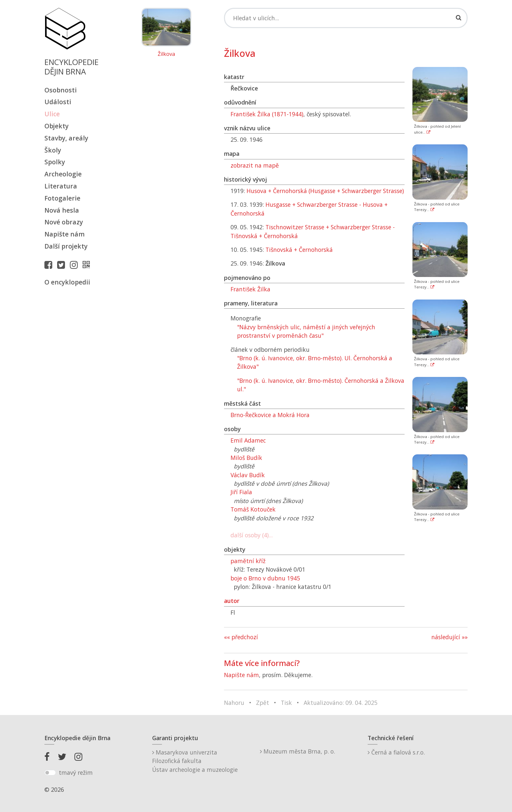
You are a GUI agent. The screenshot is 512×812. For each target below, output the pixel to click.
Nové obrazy (64, 222)
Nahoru (234, 703)
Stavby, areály (66, 138)
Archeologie (63, 174)
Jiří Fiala (241, 492)
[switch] (50, 773)
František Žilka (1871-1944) (267, 114)
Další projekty (66, 246)
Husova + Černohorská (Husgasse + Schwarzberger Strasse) (325, 191)
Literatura (61, 186)
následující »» (449, 637)
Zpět (263, 703)
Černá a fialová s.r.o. (396, 752)
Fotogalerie (62, 198)
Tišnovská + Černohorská (299, 250)
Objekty (56, 126)
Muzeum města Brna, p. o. (297, 751)
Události (58, 102)
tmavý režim (76, 772)
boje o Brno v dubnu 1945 (265, 578)
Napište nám (64, 234)
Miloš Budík (246, 458)
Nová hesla (62, 210)
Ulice (52, 114)
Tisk (286, 703)
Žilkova (166, 54)
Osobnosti (61, 90)
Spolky (55, 162)
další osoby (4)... (252, 535)
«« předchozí (241, 637)
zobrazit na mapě (255, 165)
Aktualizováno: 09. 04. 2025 (341, 703)
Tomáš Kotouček (253, 509)
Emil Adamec (248, 440)
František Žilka (250, 289)
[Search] (346, 18)
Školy (53, 150)
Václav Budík (248, 475)
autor (232, 601)
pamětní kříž (248, 561)
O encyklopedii (67, 282)
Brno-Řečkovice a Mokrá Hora (270, 415)
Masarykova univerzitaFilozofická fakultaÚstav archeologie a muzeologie (195, 761)
